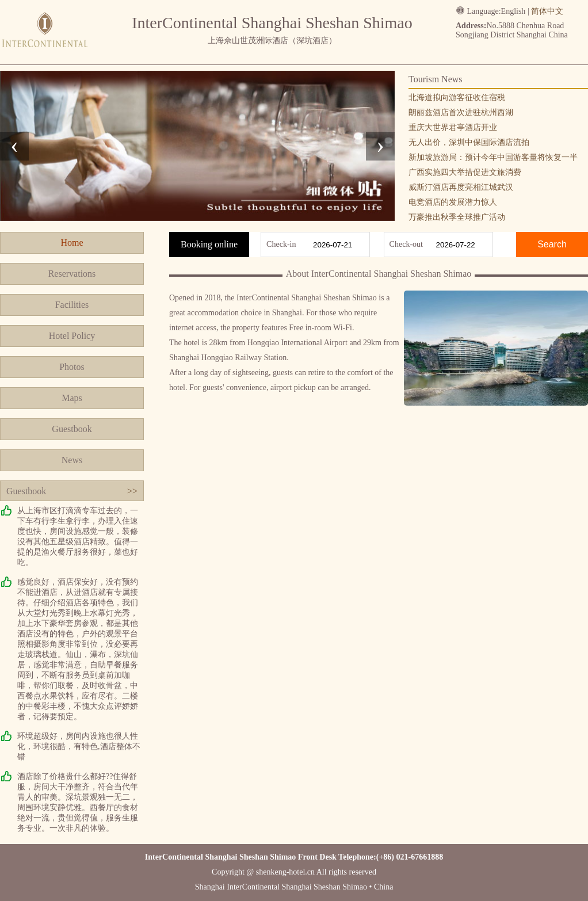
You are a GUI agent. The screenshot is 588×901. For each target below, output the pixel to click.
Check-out (406, 244)
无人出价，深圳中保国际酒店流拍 (469, 142)
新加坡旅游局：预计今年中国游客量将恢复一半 (493, 157)
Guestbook (72, 429)
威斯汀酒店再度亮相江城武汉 (461, 187)
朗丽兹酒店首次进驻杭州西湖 (461, 112)
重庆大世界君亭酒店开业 (453, 127)
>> (132, 491)
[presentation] (14, 146)
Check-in (281, 244)
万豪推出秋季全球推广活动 (457, 217)
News (72, 460)
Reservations (72, 274)
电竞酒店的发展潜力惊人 (453, 202)
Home (72, 243)
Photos (72, 367)
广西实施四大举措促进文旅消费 (465, 172)
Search (552, 244)
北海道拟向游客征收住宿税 (457, 98)
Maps (72, 398)
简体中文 (547, 11)
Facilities (72, 305)
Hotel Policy (72, 336)
